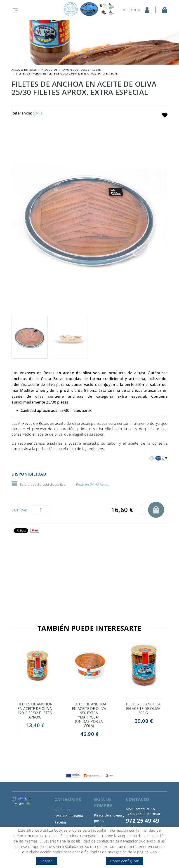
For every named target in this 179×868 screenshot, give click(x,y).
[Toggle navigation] (14, 10)
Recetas (61, 822)
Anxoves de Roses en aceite (81, 70)
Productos (49, 70)
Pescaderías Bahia (69, 816)
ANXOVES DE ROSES (24, 70)
